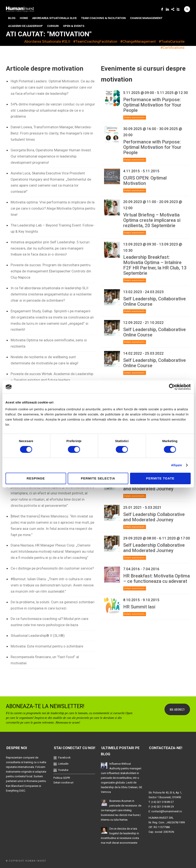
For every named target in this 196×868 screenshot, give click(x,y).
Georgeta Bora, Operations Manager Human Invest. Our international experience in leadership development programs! (51, 156)
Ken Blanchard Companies (22, 786)
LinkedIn (63, 764)
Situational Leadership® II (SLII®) (38, 636)
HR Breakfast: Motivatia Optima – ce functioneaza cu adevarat (157, 579)
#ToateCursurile (172, 41)
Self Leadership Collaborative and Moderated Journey (154, 517)
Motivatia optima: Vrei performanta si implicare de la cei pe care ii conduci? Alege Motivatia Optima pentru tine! (53, 208)
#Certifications (172, 48)
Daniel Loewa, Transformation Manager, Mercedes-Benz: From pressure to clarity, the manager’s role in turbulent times (52, 133)
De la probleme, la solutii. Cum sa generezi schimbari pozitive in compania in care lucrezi (53, 605)
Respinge (36, 478)
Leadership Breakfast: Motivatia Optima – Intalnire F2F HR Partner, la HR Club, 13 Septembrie (155, 265)
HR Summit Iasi (139, 607)
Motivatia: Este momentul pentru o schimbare (47, 646)
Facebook (64, 758)
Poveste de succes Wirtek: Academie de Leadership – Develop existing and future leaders (52, 377)
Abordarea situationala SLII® (54, 18)
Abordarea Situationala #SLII (47, 41)
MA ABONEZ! (177, 709)
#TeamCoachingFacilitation (95, 41)
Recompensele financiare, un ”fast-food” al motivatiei (45, 660)
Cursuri (53, 26)
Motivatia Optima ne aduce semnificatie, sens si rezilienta (49, 343)
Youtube (63, 770)
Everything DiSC (16, 791)
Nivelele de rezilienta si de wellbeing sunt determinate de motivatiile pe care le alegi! (44, 360)
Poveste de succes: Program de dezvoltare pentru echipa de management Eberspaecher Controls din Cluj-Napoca (51, 271)
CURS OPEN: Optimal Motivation (145, 181)
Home (24, 18)
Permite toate (160, 478)
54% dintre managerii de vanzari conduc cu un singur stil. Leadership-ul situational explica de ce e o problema (53, 110)
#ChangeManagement (138, 41)
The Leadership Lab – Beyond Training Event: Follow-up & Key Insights (53, 228)
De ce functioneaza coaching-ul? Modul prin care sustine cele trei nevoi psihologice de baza (49, 622)
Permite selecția (98, 478)
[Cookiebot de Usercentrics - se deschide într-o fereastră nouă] (172, 387)
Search (187, 9)
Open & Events (74, 26)
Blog (12, 18)
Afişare (177, 465)
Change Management (146, 18)
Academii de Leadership (25, 26)
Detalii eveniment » (135, 118)
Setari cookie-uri (63, 783)
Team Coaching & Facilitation (103, 18)
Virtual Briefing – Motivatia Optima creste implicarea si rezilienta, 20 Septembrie (152, 220)
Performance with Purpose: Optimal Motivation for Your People (152, 105)
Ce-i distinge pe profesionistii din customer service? (52, 568)
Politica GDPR (62, 778)
